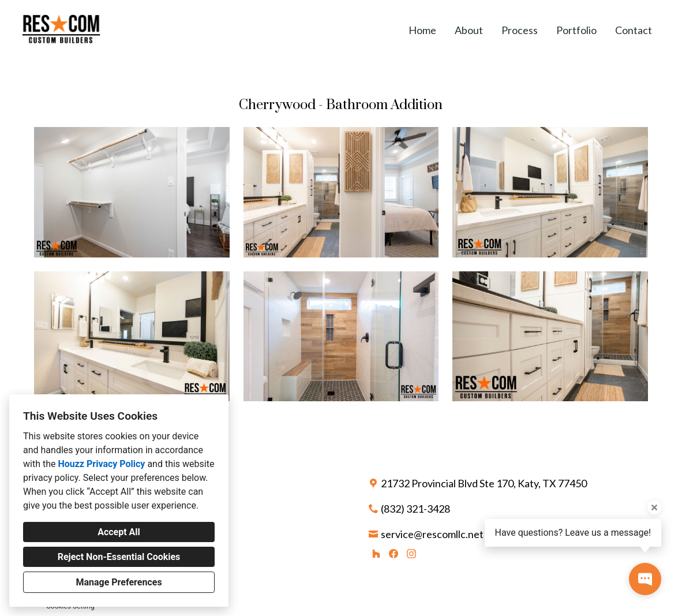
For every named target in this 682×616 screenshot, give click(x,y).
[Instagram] (411, 553)
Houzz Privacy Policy (101, 464)
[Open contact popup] (645, 579)
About (469, 30)
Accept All (119, 532)
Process (520, 30)
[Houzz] (376, 553)
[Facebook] (394, 553)
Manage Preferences (119, 582)
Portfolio (576, 30)
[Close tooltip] (654, 507)
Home (422, 30)
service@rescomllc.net (432, 534)
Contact (634, 30)
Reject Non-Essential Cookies (119, 557)
